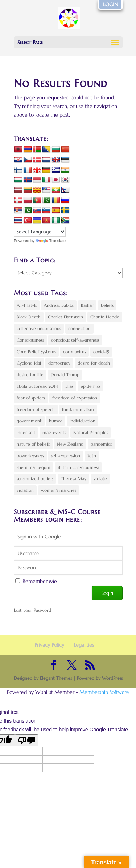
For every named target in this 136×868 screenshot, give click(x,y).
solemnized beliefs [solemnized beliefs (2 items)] (35, 479)
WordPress (112, 678)
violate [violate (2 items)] (100, 479)
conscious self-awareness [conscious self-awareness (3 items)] (75, 340)
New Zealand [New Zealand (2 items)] (70, 444)
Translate (51, 241)
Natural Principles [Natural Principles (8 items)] (91, 432)
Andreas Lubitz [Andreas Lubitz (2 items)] (59, 305)
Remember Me (40, 581)
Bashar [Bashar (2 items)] (87, 305)
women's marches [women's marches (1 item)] (59, 490)
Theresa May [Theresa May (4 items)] (73, 479)
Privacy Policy (49, 645)
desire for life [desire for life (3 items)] (30, 375)
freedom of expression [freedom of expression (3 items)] (75, 398)
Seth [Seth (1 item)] (92, 456)
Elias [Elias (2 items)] (69, 386)
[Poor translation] (26, 740)
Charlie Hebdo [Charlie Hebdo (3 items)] (105, 317)
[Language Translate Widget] (40, 232)
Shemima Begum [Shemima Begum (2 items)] (34, 467)
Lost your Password (32, 610)
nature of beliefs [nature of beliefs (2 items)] (33, 444)
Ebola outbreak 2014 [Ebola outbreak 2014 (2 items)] (37, 386)
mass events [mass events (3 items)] (54, 432)
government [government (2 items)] (29, 421)
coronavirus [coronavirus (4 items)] (75, 352)
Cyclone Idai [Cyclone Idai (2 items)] (29, 363)
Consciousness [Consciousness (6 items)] (30, 340)
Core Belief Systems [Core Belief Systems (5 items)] (36, 352)
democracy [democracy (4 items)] (59, 363)
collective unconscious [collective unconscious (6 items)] (39, 328)
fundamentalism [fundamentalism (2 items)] (78, 409)
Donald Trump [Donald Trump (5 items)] (65, 375)
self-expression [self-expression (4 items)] (66, 456)
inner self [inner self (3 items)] (26, 432)
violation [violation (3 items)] (25, 490)
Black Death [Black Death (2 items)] (29, 317)
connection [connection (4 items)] (79, 328)
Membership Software (104, 692)
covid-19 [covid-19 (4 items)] (101, 352)
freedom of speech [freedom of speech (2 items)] (36, 409)
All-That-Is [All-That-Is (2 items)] (27, 305)
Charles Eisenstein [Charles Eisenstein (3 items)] (65, 317)
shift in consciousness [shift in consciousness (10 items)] (78, 467)
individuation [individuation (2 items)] (83, 421)
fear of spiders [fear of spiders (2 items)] (31, 398)
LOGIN (110, 4)
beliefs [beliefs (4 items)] (107, 305)
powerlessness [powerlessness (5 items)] (30, 456)
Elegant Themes (56, 678)
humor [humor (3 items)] (56, 421)
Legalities (84, 645)
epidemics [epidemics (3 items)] (90, 386)
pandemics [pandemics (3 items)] (101, 444)
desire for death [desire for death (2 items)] (94, 363)
